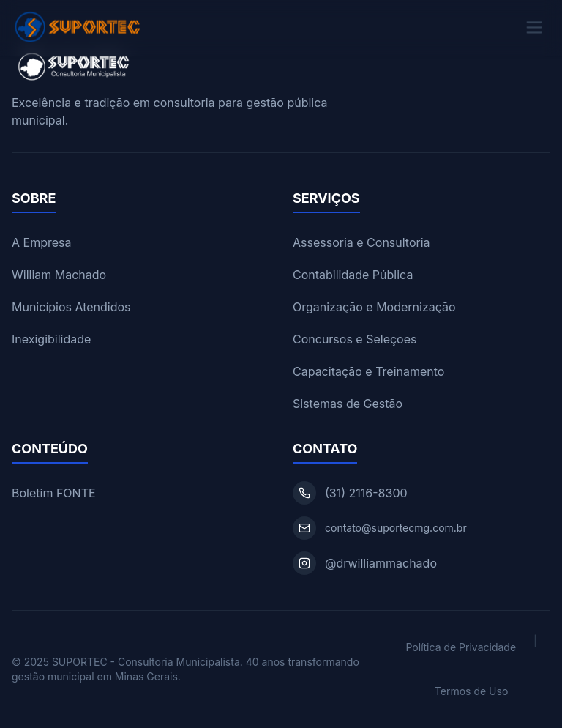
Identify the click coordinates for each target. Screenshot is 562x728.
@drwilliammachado (381, 563)
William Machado (59, 275)
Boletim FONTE (54, 493)
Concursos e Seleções (355, 339)
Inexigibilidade (51, 339)
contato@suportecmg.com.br (396, 528)
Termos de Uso (471, 691)
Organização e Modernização (374, 307)
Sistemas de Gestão (348, 404)
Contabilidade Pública (353, 275)
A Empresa (41, 242)
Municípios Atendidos (71, 307)
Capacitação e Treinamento (368, 371)
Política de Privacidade (461, 647)
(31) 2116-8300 (366, 493)
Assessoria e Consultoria (361, 242)
